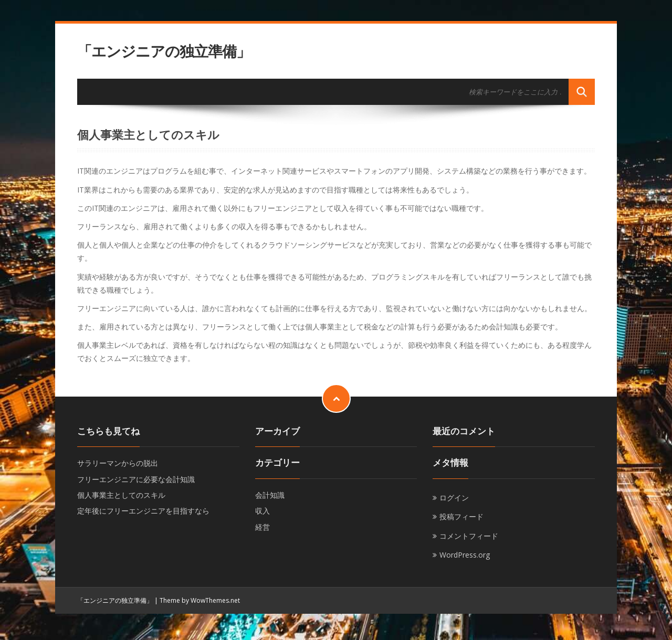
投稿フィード (461, 516)
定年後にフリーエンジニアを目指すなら (143, 511)
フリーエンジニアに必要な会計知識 (136, 479)
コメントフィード (469, 536)
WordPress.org (465, 555)
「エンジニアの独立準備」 (164, 51)
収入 (262, 511)
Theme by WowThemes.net (200, 600)
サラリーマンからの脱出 (118, 463)
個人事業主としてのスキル (121, 495)
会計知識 (270, 495)
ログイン (454, 498)
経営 (262, 527)
